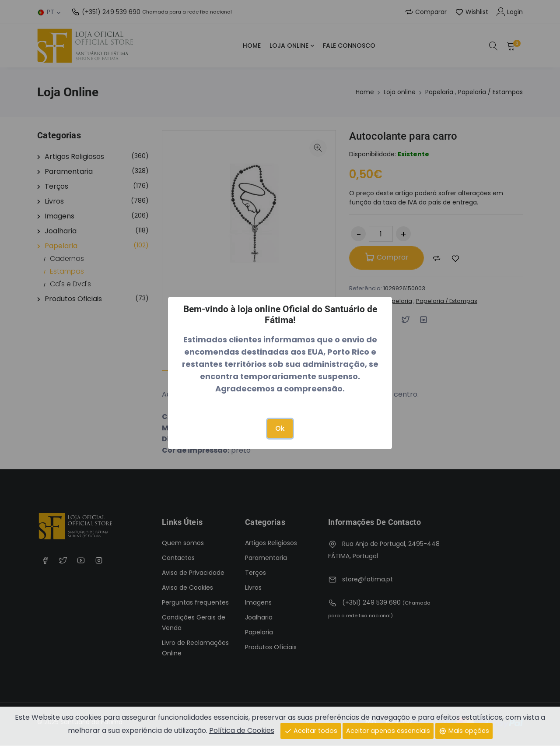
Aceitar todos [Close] (311, 730)
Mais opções (464, 730)
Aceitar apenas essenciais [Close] (388, 730)
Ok (280, 428)
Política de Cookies (242, 730)
